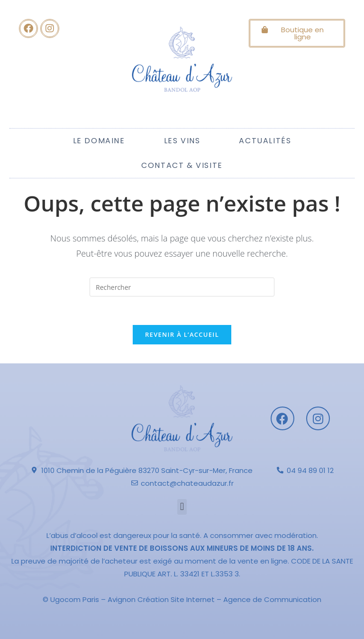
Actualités (265, 141)
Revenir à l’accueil (182, 334)
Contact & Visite (182, 165)
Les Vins (182, 141)
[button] (182, 507)
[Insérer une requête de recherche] (182, 287)
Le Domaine (99, 141)
